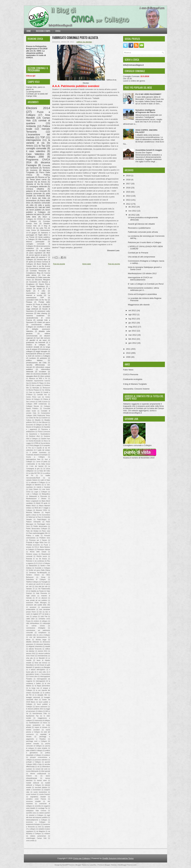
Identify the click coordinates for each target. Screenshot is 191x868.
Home (29, 31)
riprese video (42, 780)
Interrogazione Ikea (33, 459)
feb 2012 (133, 339)
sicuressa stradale (33, 801)
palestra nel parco (34, 214)
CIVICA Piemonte (131, 374)
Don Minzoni (43, 422)
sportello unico (31, 813)
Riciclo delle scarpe (38, 552)
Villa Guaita (43, 239)
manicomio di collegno (42, 720)
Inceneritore (31, 200)
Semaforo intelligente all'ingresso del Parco (145, 111)
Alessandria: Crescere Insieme (136, 389)
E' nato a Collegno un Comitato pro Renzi (146, 284)
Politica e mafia (33, 536)
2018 (129, 180)
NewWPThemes (68, 865)
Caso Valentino (35, 154)
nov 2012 (133, 211)
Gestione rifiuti (34, 436)
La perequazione (33, 92)
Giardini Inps (46, 439)
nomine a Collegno (42, 356)
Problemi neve (45, 538)
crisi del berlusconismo (38, 637)
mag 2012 (133, 327)
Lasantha (93, 865)
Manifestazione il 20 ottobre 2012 (142, 273)
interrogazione (33, 140)
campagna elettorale (38, 186)
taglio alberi (31, 257)
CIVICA (40, 219)
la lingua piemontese (42, 686)
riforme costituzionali (38, 774)
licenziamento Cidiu (40, 713)
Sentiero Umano (33, 575)
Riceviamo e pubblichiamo (139, 228)
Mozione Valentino (33, 512)
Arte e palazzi (36, 385)
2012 (129, 204)
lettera (40, 711)
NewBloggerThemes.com (127, 865)
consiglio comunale (36, 148)
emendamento (43, 656)
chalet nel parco (44, 322)
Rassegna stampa (43, 31)
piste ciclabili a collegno (34, 750)
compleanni (42, 633)
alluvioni (44, 598)
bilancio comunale (42, 203)
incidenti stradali (33, 347)
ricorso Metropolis (32, 771)
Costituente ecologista (133, 379)
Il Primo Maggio (34, 445)
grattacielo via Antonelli (36, 342)
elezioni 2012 (31, 653)
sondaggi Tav (43, 808)
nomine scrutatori (33, 730)
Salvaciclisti (33, 566)
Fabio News (128, 370)
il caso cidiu (41, 672)
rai (38, 767)
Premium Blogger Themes (107, 865)
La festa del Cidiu (43, 471)
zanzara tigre (42, 259)
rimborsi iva (32, 776)
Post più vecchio (114, 264)
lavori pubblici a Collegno (38, 211)
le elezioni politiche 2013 (35, 709)
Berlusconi (46, 388)
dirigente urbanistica (35, 646)
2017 (129, 184)
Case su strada (34, 392)
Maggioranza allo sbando (139, 305)
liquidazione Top (32, 716)
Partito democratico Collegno (37, 529)
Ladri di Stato (45, 480)
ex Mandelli (40, 658)
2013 (129, 200)
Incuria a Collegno (35, 457)
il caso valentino (36, 151)
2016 (129, 188)
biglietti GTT (37, 614)
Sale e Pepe (32, 307)
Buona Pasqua (34, 390)
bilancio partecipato (35, 242)
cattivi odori (30, 619)
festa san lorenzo (41, 663)
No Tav (45, 300)
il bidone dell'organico (37, 670)
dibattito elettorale (33, 642)
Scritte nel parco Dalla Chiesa (39, 570)
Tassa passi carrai (38, 179)
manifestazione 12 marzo (38, 723)
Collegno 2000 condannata (36, 404)
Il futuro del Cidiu (38, 198)
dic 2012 (132, 207)
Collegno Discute (33, 406)
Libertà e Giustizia (43, 487)
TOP (43, 137)
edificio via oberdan (84, 42)
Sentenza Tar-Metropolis (38, 573)
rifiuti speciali (46, 771)
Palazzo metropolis (33, 522)
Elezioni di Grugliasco (34, 427)
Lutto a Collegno (32, 494)
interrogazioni (40, 681)
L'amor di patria (42, 462)
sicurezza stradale (40, 374)
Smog (43, 577)
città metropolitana (33, 623)
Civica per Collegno (82, 858)
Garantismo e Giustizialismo (40, 434)
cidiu (32, 205)
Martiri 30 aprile (42, 503)
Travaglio (44, 582)
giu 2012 (133, 323)
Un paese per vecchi (33, 584)
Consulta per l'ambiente (38, 167)
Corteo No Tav (33, 418)
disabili (48, 646)
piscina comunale (34, 193)
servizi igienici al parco (38, 255)
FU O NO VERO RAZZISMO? (148, 94)
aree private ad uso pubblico (37, 600)
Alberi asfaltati (45, 376)
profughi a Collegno (33, 762)
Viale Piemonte (41, 593)
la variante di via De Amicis (38, 143)
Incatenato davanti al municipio (37, 455)
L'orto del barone (36, 466)
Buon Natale (42, 264)
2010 (129, 353)
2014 (129, 196)
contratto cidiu (31, 635)
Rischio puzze (42, 556)
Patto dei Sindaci (32, 531)
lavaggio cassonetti (33, 697)
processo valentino (41, 760)
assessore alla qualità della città (38, 605)
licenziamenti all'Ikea (34, 354)
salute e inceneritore (33, 790)
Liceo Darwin (33, 489)
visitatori (47, 834)
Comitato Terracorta (38, 271)
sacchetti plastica (41, 787)
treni (40, 827)
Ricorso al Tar (44, 177)
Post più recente (59, 264)
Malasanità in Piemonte (38, 496)
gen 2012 (133, 343)
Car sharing (46, 390)
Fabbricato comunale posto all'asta (75, 38)
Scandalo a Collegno (42, 568)
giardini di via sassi (38, 340)
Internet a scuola (34, 295)
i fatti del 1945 (44, 207)
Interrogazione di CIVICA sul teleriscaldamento (140, 279)
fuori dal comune (43, 338)
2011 (129, 349)
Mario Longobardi (32, 501)
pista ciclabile (42, 748)
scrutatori (43, 371)
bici (41, 612)
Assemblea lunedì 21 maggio (149, 150)
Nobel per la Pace (35, 517)
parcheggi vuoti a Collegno (36, 741)
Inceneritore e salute (36, 293)
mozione (34, 170)
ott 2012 (132, 215)
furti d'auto (41, 665)
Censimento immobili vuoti (40, 268)
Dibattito (38, 420)
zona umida (30, 841)
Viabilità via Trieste (37, 591)
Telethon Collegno (32, 582)
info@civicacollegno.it (132, 413)
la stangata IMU (41, 695)
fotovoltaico (30, 665)
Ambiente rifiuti (43, 196)
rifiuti (48, 253)
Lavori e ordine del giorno (134, 81)
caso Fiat (44, 616)
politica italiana (34, 360)
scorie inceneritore (40, 792)
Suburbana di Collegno (36, 579)
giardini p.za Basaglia (42, 667)
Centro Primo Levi (33, 397)
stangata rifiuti (32, 376)
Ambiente (31, 126)
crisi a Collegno (45, 635)
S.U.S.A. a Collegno (43, 563)
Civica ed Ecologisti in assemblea (142, 294)
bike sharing (42, 313)
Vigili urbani (31, 596)
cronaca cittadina (35, 189)
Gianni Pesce (44, 284)
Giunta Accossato (35, 441)
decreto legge (41, 640)
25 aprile (30, 262)
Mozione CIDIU (42, 510)
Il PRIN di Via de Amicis (42, 443)
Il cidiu (42, 291)
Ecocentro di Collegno (34, 425)
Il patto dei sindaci (43, 450)
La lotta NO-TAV (34, 473)
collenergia (46, 623)
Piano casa (46, 531)
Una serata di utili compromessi (141, 257)
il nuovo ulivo (33, 676)
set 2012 (133, 310)
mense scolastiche (33, 725)
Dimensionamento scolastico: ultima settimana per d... (143, 289)
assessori (33, 607)
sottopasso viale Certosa (36, 811)
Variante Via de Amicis (36, 182)
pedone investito (33, 744)
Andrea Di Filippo (38, 383)
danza (28, 640)
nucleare (33, 358)
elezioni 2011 (43, 651)
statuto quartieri (45, 813)
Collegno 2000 (35, 157)
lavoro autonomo (41, 707)
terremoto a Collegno (36, 822)
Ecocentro (33, 282)
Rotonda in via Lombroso (35, 561)
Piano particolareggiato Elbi (38, 533)
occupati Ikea (44, 250)
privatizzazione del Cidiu (36, 363)
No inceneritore (45, 515)
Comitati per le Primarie (138, 253)
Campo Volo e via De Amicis (38, 266)
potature (47, 755)
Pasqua (29, 302)
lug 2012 (133, 319)
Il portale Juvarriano (38, 453)
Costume (44, 418)
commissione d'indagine (36, 628)
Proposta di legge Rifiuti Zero (37, 542)
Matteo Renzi (31, 506)
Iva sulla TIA (41, 228)
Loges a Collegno (41, 492)
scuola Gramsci (45, 794)
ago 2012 (133, 314)
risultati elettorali (33, 783)
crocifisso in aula (43, 327)
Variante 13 (30, 589)
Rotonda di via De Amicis (36, 559)
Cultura (29, 420)
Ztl (37, 598)
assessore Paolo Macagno (36, 603)
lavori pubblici (35, 210)
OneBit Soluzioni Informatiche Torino (118, 858)
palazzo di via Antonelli (36, 191)
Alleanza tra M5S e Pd (38, 378)
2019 (129, 176)
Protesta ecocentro (33, 545)
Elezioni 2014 (38, 108)
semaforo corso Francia (36, 799)
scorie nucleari (31, 794)
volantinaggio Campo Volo (36, 838)
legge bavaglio (42, 351)
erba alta (29, 658)
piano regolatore (36, 253)
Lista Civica (31, 230)
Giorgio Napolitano (37, 286)
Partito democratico (40, 526)
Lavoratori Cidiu (32, 300)
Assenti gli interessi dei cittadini (141, 224)
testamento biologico (33, 824)
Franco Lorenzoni (44, 432)
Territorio (46, 168)
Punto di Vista (41, 304)
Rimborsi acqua (32, 554)
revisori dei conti (41, 769)
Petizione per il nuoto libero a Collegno (145, 242)
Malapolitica (46, 494)
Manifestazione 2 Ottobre (36, 499)
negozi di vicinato (41, 727)
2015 (129, 192)
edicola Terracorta (35, 649)
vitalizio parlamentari (38, 836)
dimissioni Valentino (43, 644)
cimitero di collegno (41, 621)
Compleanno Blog (33, 273)
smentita (38, 806)
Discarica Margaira (42, 280)
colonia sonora (38, 626)
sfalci (28, 374)
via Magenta (41, 831)
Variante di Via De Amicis (38, 184)
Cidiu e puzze (43, 402)
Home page (86, 264)
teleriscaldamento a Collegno (37, 820)
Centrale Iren (42, 395)
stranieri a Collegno (36, 815)
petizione (43, 358)
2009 (129, 357)
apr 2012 (133, 331)
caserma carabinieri (35, 316)
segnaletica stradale (38, 797)
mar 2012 (133, 335)
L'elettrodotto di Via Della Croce (38, 464)
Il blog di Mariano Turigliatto (135, 384)
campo (35, 616)
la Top (42, 146)
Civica (58, 31)
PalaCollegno (42, 520)
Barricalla (36, 388)
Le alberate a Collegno (37, 482)
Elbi (46, 425)
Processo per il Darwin (38, 540)
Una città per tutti (41, 587)
